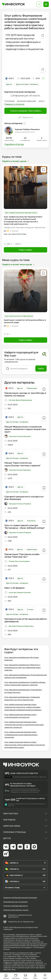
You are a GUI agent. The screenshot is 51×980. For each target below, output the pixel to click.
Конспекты (31, 521)
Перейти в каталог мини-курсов (18, 264)
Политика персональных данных (16, 910)
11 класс (30, 609)
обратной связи (9, 969)
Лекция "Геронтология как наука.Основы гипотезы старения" (22, 464)
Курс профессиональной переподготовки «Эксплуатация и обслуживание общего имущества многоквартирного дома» (25, 745)
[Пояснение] (25, 123)
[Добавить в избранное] (43, 35)
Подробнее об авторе (14, 144)
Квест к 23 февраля (14, 588)
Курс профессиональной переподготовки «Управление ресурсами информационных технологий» (21, 735)
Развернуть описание (14, 104)
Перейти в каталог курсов (16, 161)
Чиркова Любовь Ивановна (27, 129)
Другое (9, 84)
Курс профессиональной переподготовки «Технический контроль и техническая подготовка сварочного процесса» (24, 725)
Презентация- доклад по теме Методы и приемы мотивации (25, 394)
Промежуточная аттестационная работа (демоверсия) (26, 620)
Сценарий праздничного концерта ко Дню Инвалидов (24, 498)
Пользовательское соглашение (15, 902)
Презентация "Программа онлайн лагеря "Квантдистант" (22, 555)
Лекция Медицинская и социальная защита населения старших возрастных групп (25, 429)
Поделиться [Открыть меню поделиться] (26, 117)
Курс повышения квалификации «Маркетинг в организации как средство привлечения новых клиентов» (23, 667)
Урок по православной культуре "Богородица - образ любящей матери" (25, 527)
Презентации (32, 388)
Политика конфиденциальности (16, 906)
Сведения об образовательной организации (20, 898)
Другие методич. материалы (27, 84)
